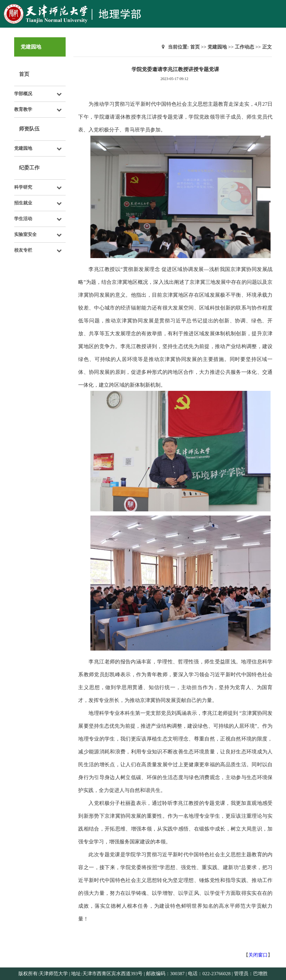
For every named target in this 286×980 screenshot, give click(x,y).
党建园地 (217, 47)
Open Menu (278, 8)
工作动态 (244, 47)
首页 (24, 74)
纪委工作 (29, 168)
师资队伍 (29, 129)
